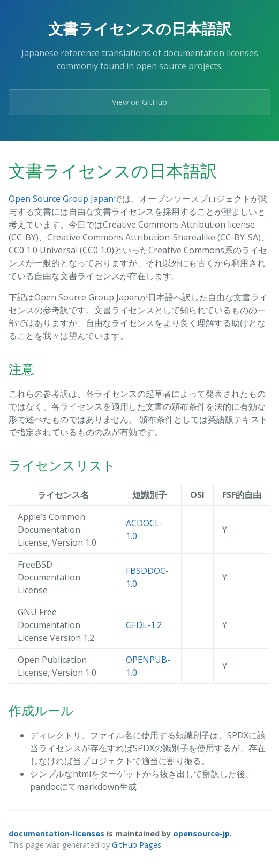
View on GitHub (139, 102)
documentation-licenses (56, 833)
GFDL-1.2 (144, 625)
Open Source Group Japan (61, 199)
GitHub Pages (137, 845)
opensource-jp (201, 833)
